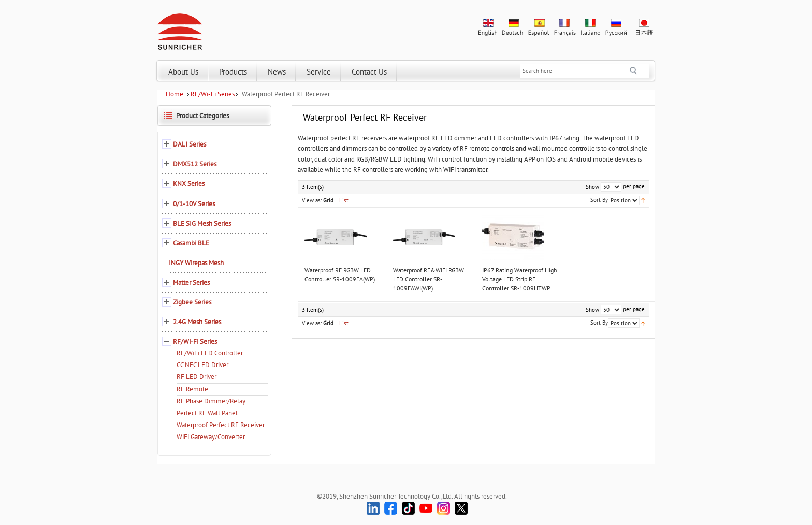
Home (175, 94)
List (344, 200)
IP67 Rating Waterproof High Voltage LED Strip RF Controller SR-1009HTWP (520, 279)
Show (592, 187)
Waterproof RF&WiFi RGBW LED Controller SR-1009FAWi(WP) (429, 279)
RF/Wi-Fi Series (213, 94)
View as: (312, 200)
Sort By (599, 200)
